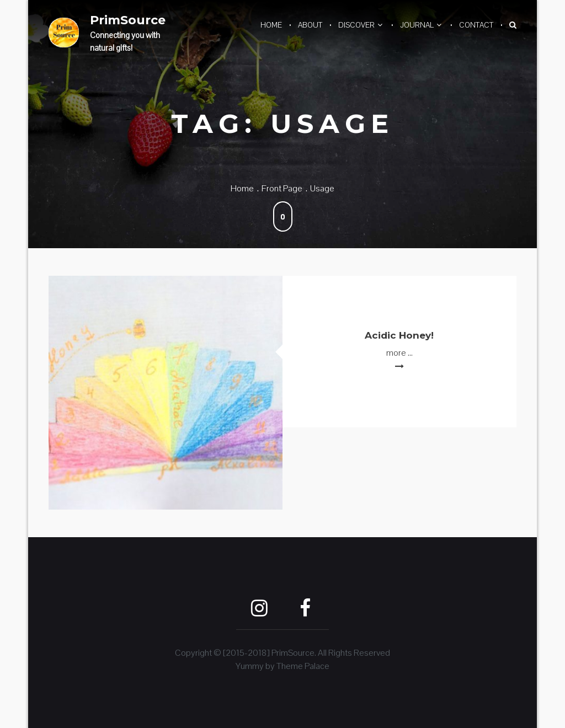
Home (271, 25)
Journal (417, 25)
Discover (356, 25)
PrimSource (128, 20)
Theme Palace (303, 666)
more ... (399, 353)
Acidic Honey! (399, 335)
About (310, 25)
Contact (476, 25)
